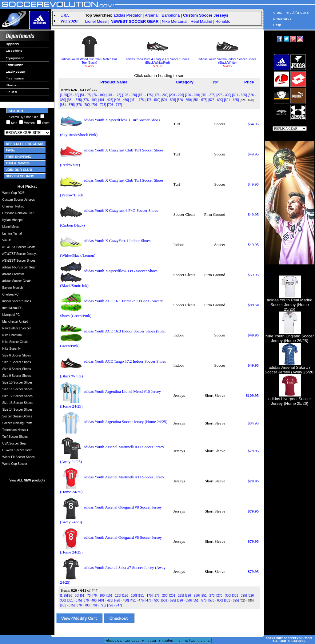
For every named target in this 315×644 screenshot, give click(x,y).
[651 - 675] (67, 105)
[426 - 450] (122, 100)
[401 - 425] (106, 100)
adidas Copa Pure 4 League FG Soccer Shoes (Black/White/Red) (157, 60)
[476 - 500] (153, 100)
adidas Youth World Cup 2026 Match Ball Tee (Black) (90, 60)
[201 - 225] (177, 95)
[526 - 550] (184, 100)
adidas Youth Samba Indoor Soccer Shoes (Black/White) (227, 60)
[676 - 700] (83, 105)
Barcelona (171, 15)
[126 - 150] (130, 95)
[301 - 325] (240, 95)
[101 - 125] (114, 95)
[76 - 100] (99, 95)
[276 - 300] (224, 95)
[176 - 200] (161, 95)
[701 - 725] (99, 105)
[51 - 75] (86, 95)
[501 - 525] (169, 100)
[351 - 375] (74, 100)
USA (65, 16)
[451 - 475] (137, 100)
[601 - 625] (231, 100)
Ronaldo (223, 21)
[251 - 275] (208, 95)
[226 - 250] (192, 95)
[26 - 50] (74, 95)
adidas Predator (128, 15)
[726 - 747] (114, 105)
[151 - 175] (145, 95)
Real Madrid (201, 21)
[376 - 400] (90, 100)
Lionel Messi (96, 21)
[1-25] (64, 95)
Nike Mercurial (175, 21)
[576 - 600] (216, 100)
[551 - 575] (200, 100)
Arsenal (152, 15)
